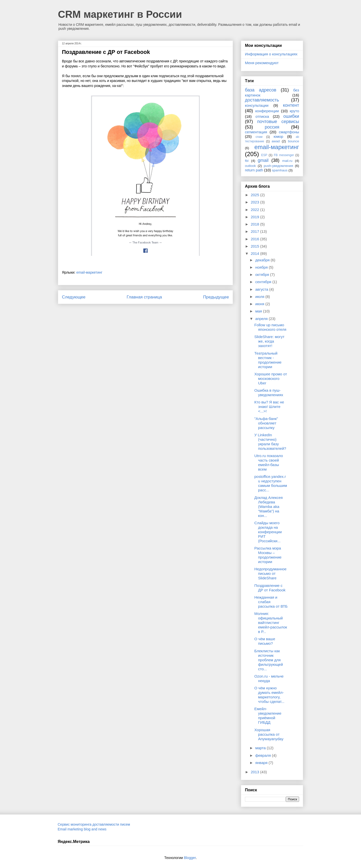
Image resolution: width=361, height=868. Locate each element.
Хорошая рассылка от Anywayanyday (269, 734)
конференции (267, 111)
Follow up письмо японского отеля (270, 327)
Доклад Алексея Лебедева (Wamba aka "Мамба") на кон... (269, 507)
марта (261, 748)
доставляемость (262, 100)
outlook (250, 166)
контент (291, 105)
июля (260, 297)
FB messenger (284, 155)
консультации (257, 105)
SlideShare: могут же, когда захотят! (269, 341)
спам (259, 137)
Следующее (74, 297)
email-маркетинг (89, 272)
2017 (255, 231)
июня (260, 304)
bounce (294, 141)
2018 (255, 224)
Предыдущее (216, 297)
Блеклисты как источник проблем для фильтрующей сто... (269, 660)
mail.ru (287, 161)
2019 (255, 217)
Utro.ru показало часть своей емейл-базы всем (269, 462)
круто (294, 111)
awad (276, 141)
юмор (279, 136)
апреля (262, 319)
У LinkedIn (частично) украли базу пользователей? (270, 442)
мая (259, 311)
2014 (255, 253)
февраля (263, 755)
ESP (264, 155)
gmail (263, 160)
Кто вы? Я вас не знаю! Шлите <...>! (269, 407)
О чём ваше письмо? (265, 641)
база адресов (261, 90)
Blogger (190, 858)
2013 (255, 772)
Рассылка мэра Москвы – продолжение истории (268, 555)
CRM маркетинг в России (120, 14)
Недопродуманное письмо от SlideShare (270, 573)
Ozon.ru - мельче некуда (269, 678)
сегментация (256, 132)
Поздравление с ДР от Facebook (270, 588)
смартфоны (289, 132)
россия (272, 127)
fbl (247, 161)
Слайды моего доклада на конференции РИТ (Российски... (268, 532)
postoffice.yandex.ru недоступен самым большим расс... (271, 483)
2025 (255, 195)
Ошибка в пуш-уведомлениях (269, 393)
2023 (255, 202)
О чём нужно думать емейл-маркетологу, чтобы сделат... (269, 695)
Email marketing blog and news (82, 829)
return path (254, 170)
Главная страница (144, 297)
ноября (262, 267)
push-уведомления (278, 166)
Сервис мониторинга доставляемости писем (94, 824)
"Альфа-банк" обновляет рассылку (266, 423)
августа (262, 289)
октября (263, 275)
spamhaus (280, 170)
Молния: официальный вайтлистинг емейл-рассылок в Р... (271, 623)
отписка (262, 116)
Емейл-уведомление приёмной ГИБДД (268, 716)
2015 (255, 246)
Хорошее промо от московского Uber (271, 378)
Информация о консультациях (271, 54)
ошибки (291, 116)
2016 (255, 239)
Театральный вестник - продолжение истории (268, 360)
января (262, 763)
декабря (263, 260)
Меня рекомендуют (262, 63)
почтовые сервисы (278, 122)
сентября (264, 282)
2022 (255, 210)
